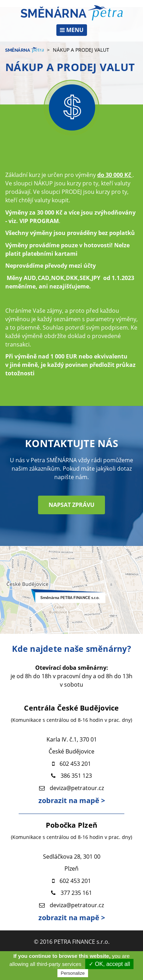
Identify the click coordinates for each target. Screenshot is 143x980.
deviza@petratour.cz (77, 788)
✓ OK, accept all (109, 964)
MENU (72, 30)
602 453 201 (75, 764)
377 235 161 (76, 893)
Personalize (73, 973)
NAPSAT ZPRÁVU (71, 505)
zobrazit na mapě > (72, 800)
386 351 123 (76, 776)
